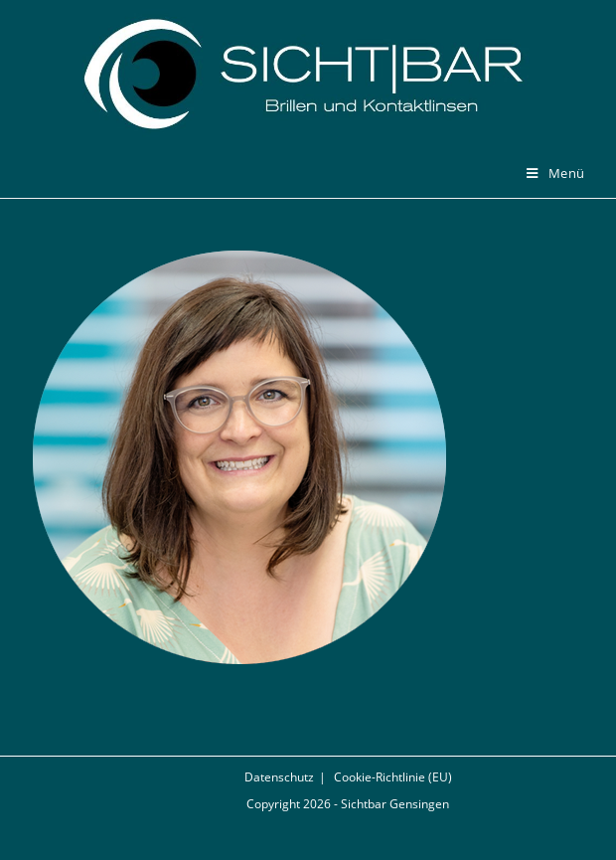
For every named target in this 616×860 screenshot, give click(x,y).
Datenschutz (279, 777)
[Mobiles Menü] (556, 173)
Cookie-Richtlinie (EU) (393, 777)
